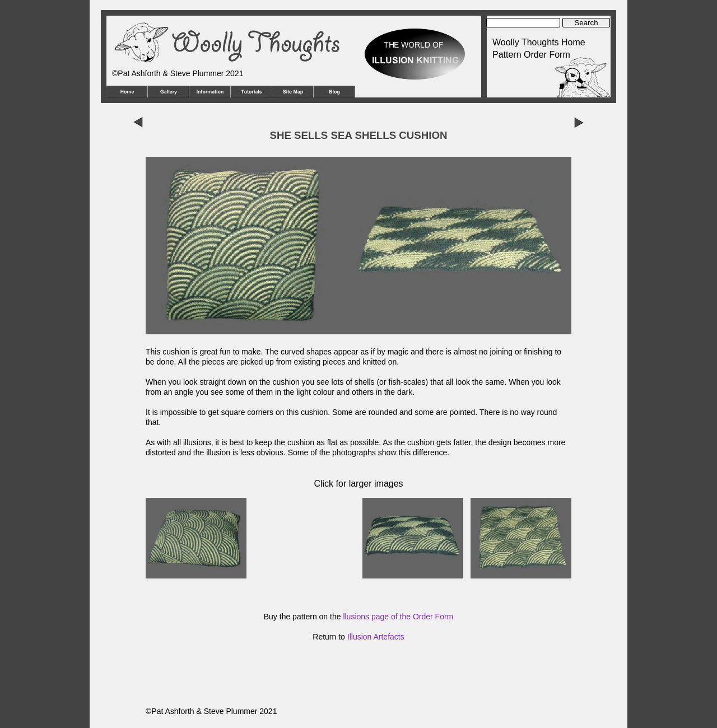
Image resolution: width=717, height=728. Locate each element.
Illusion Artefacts (376, 637)
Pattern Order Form (531, 55)
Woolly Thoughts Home (539, 42)
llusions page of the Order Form (398, 617)
